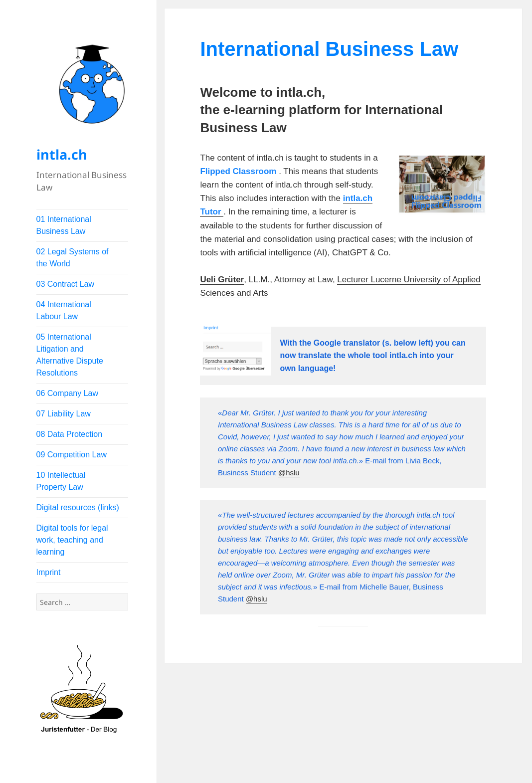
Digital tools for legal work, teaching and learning (72, 540)
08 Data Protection (70, 434)
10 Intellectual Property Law (61, 481)
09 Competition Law (72, 455)
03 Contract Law (66, 284)
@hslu (289, 473)
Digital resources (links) (78, 507)
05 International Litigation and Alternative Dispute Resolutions (70, 355)
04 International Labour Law (64, 310)
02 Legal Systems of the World (73, 258)
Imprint (49, 572)
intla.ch (62, 154)
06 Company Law (68, 393)
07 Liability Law (64, 414)
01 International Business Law (64, 225)
